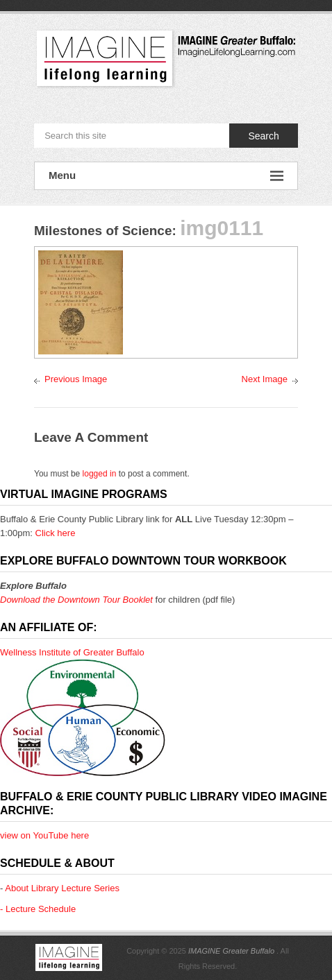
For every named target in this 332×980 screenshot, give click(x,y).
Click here (56, 533)
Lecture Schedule (41, 909)
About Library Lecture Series (62, 888)
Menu (166, 176)
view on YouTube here (44, 835)
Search (263, 136)
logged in (100, 474)
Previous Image (76, 379)
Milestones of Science (103, 231)
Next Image (265, 379)
